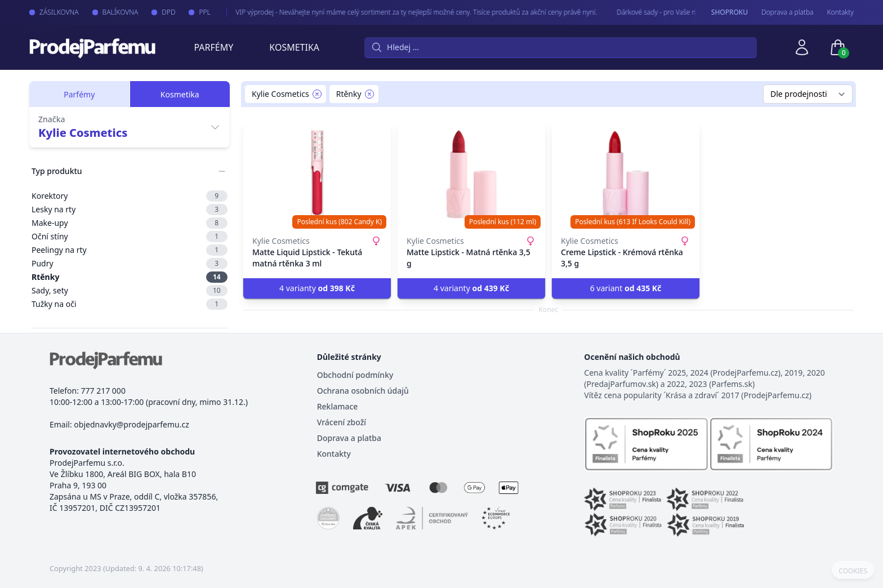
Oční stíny (130, 237)
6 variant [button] (626, 288)
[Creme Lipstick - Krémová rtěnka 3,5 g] (626, 175)
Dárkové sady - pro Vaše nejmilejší (658, 12)
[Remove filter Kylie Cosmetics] (317, 94)
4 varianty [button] (317, 288)
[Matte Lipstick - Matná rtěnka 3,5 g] (471, 175)
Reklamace (338, 406)
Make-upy (130, 223)
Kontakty (840, 12)
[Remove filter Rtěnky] (369, 94)
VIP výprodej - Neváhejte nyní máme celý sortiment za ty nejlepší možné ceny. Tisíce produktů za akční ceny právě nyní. (407, 12)
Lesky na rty (130, 210)
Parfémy (213, 47)
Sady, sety (130, 291)
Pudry (130, 264)
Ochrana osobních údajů (363, 391)
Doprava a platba (788, 12)
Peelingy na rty (130, 250)
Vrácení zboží (342, 422)
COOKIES (853, 571)
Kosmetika (294, 47)
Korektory (130, 196)
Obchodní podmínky (355, 375)
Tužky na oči (130, 304)
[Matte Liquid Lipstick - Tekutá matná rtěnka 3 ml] (317, 175)
